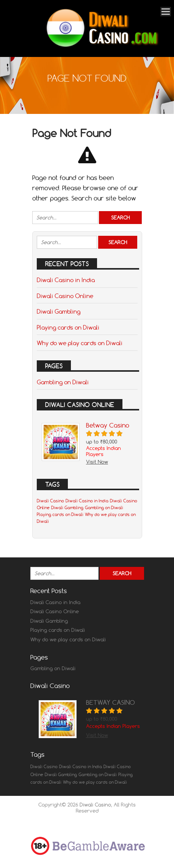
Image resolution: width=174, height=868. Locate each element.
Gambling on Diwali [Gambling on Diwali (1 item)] (104, 508)
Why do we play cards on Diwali (80, 343)
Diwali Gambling (59, 311)
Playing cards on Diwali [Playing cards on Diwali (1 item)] (60, 514)
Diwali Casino (95, 805)
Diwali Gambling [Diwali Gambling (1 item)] (67, 508)
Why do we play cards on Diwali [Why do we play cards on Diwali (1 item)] (95, 782)
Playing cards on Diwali (68, 327)
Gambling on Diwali (63, 382)
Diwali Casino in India (66, 280)
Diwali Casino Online (65, 296)
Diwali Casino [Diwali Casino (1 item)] (50, 501)
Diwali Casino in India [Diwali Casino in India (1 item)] (87, 501)
